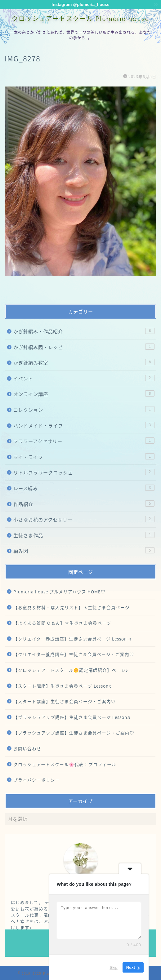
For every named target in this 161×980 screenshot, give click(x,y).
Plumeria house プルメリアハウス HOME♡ (59, 592)
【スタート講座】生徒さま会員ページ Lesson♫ (63, 686)
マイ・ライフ (84, 457)
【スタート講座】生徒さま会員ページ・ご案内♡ (65, 701)
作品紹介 (84, 504)
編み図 (84, 551)
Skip (114, 967)
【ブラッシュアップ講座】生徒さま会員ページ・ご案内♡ (74, 733)
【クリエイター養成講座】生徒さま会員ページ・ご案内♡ (74, 654)
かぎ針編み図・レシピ (84, 347)
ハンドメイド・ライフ (84, 426)
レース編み (84, 488)
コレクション (84, 410)
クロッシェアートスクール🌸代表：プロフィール (65, 764)
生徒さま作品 (84, 535)
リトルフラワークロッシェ (84, 472)
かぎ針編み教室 (84, 363)
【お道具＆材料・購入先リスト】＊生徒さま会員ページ (72, 607)
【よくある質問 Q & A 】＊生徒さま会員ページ (62, 623)
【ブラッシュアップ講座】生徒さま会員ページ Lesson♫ (72, 717)
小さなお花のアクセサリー (84, 519)
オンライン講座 (84, 394)
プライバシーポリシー (37, 780)
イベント (84, 378)
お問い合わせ (27, 748)
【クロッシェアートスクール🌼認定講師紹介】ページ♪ (71, 670)
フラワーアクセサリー (84, 441)
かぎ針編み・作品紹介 (84, 331)
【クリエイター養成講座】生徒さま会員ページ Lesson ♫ (72, 639)
